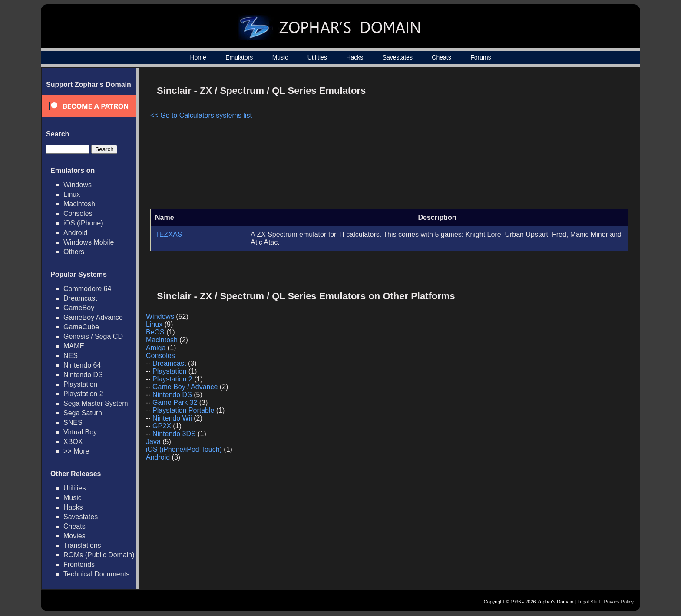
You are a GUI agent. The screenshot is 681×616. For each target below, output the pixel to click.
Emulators (239, 57)
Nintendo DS (83, 375)
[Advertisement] (555, 142)
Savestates (398, 57)
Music (280, 57)
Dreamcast (80, 298)
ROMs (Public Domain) (99, 555)
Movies (74, 536)
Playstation (80, 384)
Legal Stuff (588, 602)
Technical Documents (96, 574)
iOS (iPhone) (83, 223)
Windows (78, 185)
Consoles (78, 214)
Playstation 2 (83, 394)
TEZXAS (169, 234)
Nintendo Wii (172, 418)
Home (198, 57)
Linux (72, 194)
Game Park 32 (175, 402)
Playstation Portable (183, 410)
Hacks (355, 57)
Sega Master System (96, 403)
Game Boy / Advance (185, 387)
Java (153, 442)
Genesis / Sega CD (93, 336)
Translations (82, 545)
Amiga (156, 348)
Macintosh (79, 204)
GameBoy (79, 308)
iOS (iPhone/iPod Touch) (184, 449)
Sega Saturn (83, 413)
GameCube (81, 327)
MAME (74, 346)
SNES (73, 422)
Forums (481, 57)
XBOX (73, 442)
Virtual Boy (80, 432)
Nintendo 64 (82, 365)
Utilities (317, 57)
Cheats (441, 57)
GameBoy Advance (93, 317)
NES (71, 356)
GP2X (162, 426)
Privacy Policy (619, 602)
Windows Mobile (89, 242)
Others (74, 252)
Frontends (79, 565)
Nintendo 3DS (174, 434)
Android (75, 233)
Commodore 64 (87, 289)
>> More (76, 451)
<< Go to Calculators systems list (201, 115)
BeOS (155, 332)
